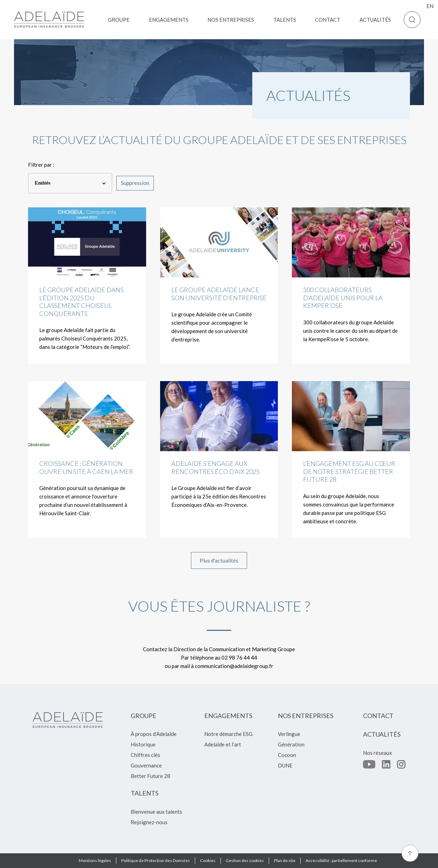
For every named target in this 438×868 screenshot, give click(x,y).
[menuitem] (119, 20)
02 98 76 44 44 (239, 657)
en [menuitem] (430, 6)
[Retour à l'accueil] (49, 20)
